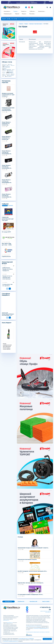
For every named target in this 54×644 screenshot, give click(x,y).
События (32, 11)
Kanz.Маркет (7, 323)
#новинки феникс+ (10, 75)
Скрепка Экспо (6, 257)
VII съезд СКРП (6, 232)
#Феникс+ (10, 72)
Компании (7, 11)
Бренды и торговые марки (36, 24)
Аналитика (41, 11)
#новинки (4, 75)
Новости (24, 11)
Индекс (32, 7)
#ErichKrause (10, 64)
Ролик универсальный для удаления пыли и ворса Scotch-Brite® (7, 346)
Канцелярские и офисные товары (13, 8)
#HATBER (4, 65)
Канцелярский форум (7, 263)
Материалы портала (6, 82)
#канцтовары (8, 74)
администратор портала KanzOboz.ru (46, 612)
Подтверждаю (47, 639)
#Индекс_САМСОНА (7, 70)
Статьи (20, 537)
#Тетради (4, 72)
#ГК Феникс (4, 68)
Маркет (17, 14)
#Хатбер (4, 74)
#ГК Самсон (6, 67)
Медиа (24, 14)
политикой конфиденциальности (41, 628)
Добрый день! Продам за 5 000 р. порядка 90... (8, 269)
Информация (8, 14)
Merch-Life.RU (46, 602)
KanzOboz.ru (6, 620)
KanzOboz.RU (9, 602)
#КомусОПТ (4, 71)
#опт (3, 76)
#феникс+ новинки (8, 76)
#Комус (13, 70)
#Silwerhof (13, 65)
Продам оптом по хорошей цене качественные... (7, 277)
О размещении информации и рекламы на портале (38, 632)
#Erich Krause (5, 64)
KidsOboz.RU (21, 602)
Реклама (32, 14)
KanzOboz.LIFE (33, 602)
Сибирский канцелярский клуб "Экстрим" (8, 219)
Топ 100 (29, 7)
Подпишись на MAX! (26, 7)
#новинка (13, 74)
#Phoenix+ (8, 65)
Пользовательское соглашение (33, 626)
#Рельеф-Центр (10, 71)
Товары (15, 11)
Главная (21, 24)
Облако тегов (7, 62)
